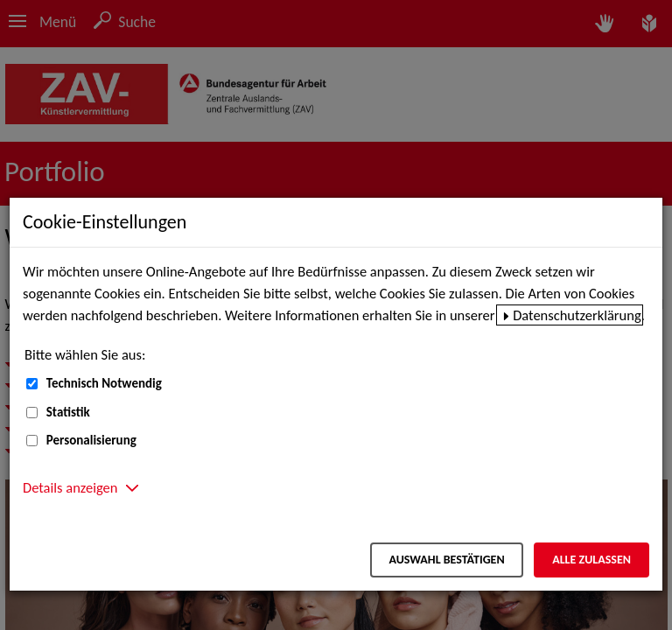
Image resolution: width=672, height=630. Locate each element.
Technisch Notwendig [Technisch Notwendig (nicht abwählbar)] (104, 383)
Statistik (68, 412)
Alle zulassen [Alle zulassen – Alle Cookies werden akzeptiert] (591, 560)
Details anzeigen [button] (70, 487)
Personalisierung (91, 440)
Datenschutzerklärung (577, 315)
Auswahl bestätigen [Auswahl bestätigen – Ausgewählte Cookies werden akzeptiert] (446, 560)
